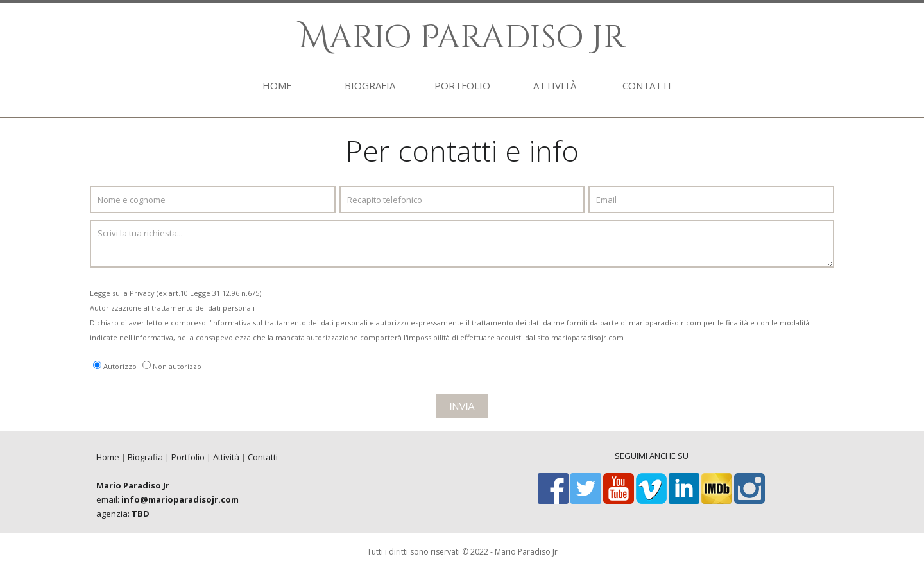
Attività (226, 457)
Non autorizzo (177, 366)
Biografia (145, 457)
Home (108, 457)
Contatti (263, 457)
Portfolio (188, 457)
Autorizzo (120, 366)
